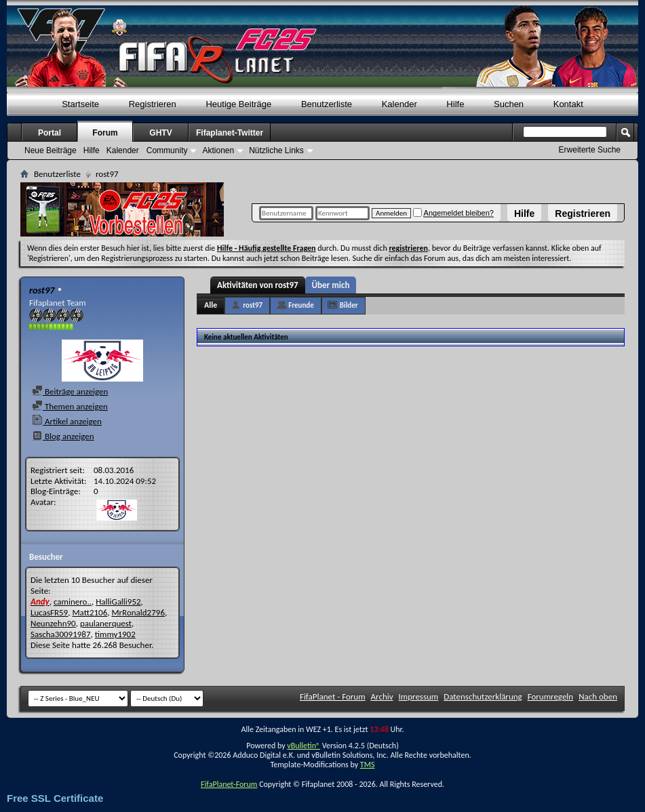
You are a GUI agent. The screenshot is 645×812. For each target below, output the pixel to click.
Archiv (382, 696)
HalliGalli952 (118, 602)
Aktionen (218, 150)
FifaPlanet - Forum (333, 696)
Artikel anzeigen (67, 421)
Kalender (399, 104)
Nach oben (598, 696)
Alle (211, 305)
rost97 (253, 305)
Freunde (301, 305)
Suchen (509, 104)
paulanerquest (106, 623)
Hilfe (524, 214)
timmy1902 (115, 634)
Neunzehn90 (53, 623)
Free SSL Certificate (55, 798)
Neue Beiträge (51, 150)
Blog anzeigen (63, 436)
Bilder (349, 305)
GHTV (160, 133)
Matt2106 (90, 612)
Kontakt (568, 104)
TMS (368, 765)
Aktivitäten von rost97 (258, 285)
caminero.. (73, 602)
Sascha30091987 (61, 634)
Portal (50, 133)
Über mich (331, 285)
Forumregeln (551, 696)
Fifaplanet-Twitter (230, 133)
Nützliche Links (276, 150)
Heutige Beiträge (238, 104)
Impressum (419, 696)
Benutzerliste (327, 104)
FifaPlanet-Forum (229, 784)
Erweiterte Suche (590, 150)
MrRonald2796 (138, 612)
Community (167, 150)
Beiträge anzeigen (70, 391)
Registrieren (583, 214)
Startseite (80, 104)
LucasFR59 (49, 612)
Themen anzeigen (70, 406)
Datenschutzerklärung (483, 696)
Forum (105, 133)
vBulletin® (304, 746)
